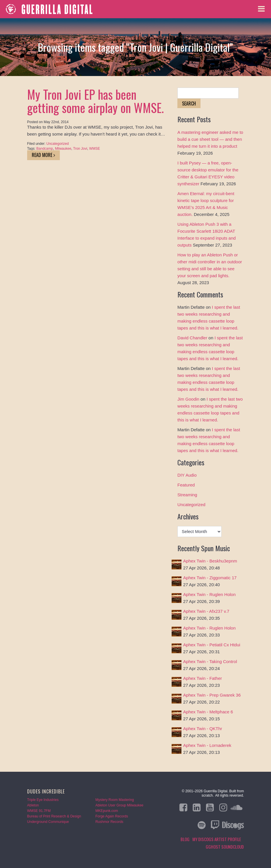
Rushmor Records (109, 822)
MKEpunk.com (107, 811)
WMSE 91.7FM (39, 811)
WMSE (95, 149)
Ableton (33, 805)
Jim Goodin (188, 399)
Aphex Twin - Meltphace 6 (208, 712)
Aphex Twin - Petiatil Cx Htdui (212, 645)
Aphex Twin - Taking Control (210, 661)
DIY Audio (187, 475)
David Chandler (192, 338)
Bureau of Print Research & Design (54, 816)
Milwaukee (63, 149)
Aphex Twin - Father (203, 678)
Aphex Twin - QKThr (203, 729)
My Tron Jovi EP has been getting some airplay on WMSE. (95, 101)
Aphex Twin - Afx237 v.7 (206, 611)
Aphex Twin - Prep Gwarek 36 (212, 695)
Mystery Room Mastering (115, 800)
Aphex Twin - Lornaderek (207, 745)
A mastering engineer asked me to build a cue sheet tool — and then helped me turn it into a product (210, 139)
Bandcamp (45, 149)
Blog (185, 839)
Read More (43, 155)
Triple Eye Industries (43, 800)
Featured (186, 485)
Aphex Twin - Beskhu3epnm (210, 561)
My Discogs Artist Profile (217, 839)
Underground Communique (48, 822)
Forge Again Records (112, 816)
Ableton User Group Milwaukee (119, 805)
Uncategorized (58, 144)
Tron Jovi (80, 149)
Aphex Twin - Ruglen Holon (209, 594)
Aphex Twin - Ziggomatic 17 (210, 578)
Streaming (187, 495)
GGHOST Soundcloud (225, 847)
